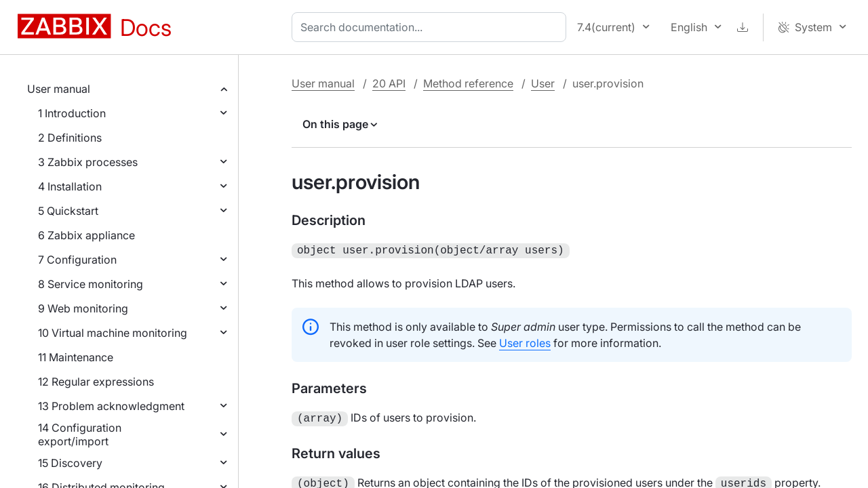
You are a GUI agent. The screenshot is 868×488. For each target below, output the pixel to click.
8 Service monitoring (91, 284)
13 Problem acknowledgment (111, 406)
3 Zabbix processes (88, 162)
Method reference (468, 83)
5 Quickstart (68, 211)
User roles (525, 342)
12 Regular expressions (96, 382)
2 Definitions (70, 138)
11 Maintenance (76, 357)
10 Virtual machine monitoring (113, 333)
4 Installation (70, 186)
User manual (59, 89)
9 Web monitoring (83, 308)
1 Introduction (72, 113)
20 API (389, 83)
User (543, 83)
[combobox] (432, 27)
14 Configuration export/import (80, 434)
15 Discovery (70, 463)
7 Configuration (77, 260)
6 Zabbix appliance (86, 235)
